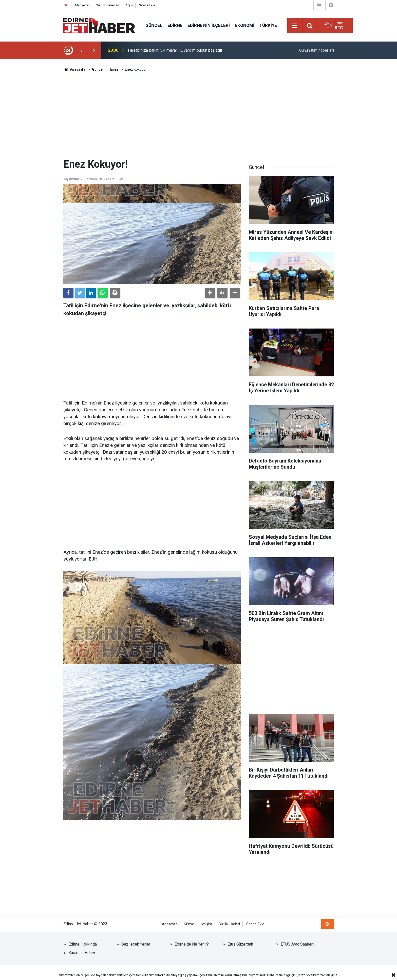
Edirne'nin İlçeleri (209, 25)
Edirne (175, 25)
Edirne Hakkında (83, 944)
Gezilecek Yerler (136, 944)
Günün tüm (317, 50)
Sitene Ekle (147, 5)
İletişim (206, 924)
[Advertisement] (199, 115)
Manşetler (82, 5)
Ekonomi (245, 25)
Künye (189, 924)
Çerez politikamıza (310, 975)
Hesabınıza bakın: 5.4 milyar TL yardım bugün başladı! (175, 50)
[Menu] (295, 26)
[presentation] (82, 50)
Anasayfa (170, 924)
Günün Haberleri (107, 5)
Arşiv (129, 5)
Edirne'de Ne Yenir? (192, 944)
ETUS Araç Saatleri (297, 944)
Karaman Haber (82, 953)
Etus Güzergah (240, 944)
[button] (210, 293)
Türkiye (268, 25)
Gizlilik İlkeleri (229, 924)
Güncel (154, 25)
